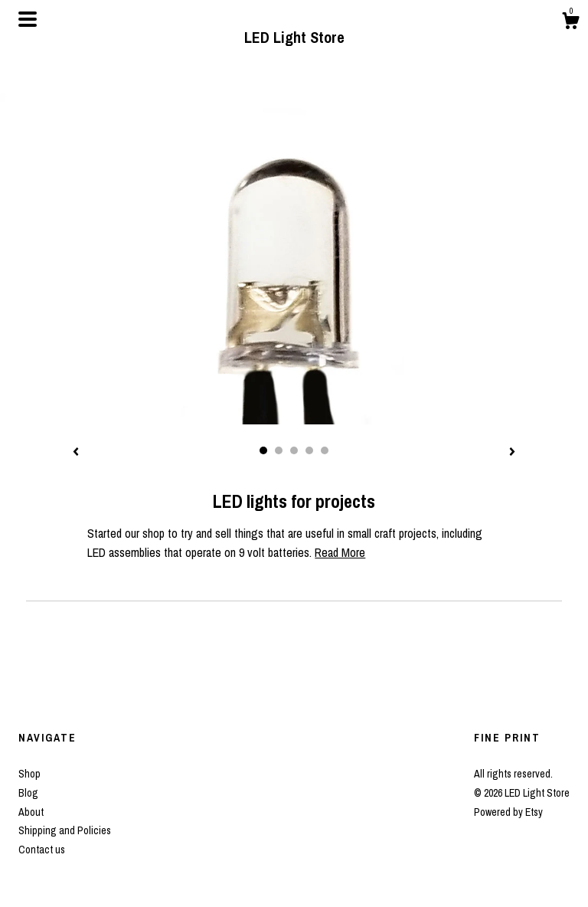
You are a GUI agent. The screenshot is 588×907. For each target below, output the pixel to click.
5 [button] (325, 450)
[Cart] (570, 23)
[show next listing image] (512, 453)
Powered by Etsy (508, 812)
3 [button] (294, 450)
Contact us (42, 850)
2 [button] (279, 450)
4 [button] (309, 450)
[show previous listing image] (76, 453)
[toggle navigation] (28, 19)
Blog (28, 793)
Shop (29, 774)
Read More (340, 552)
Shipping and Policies (65, 830)
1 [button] (263, 450)
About (31, 812)
